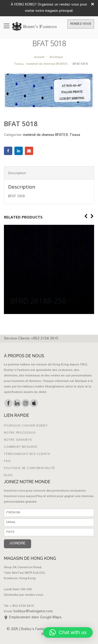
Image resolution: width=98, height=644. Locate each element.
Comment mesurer (21, 447)
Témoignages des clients (27, 454)
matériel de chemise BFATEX (45, 135)
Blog (8, 475)
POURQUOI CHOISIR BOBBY (26, 426)
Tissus (75, 135)
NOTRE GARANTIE (18, 440)
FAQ (7, 461)
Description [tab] (17, 173)
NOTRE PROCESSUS (20, 433)
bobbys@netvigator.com (33, 612)
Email (29, 151)
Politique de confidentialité (30, 468)
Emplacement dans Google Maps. (36, 618)
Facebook (8, 151)
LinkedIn (19, 151)
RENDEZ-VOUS (81, 24)
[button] (68, 632)
